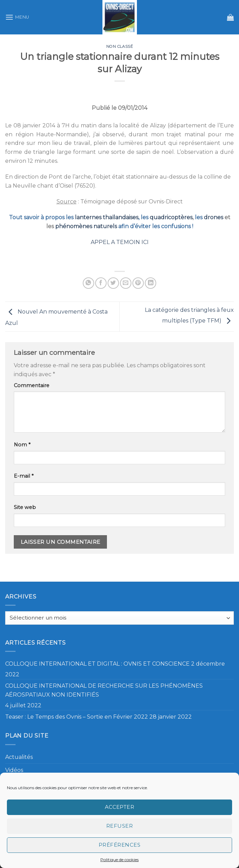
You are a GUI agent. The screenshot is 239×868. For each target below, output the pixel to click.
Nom (22, 445)
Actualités (19, 757)
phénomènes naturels (86, 226)
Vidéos (14, 770)
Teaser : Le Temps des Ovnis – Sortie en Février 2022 (77, 717)
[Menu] (17, 17)
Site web (25, 507)
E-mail (24, 476)
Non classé (120, 46)
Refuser (119, 826)
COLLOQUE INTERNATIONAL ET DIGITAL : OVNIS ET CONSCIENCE (97, 664)
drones (213, 217)
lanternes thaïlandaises (107, 217)
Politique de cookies (119, 860)
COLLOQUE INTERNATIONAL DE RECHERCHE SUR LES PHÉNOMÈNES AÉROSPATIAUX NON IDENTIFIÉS (104, 690)
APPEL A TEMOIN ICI (120, 242)
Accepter (120, 807)
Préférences (119, 845)
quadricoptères (171, 217)
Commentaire (32, 385)
